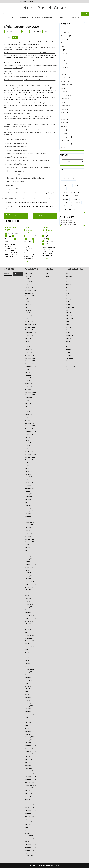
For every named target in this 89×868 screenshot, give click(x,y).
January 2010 (29, 740)
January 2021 (29, 451)
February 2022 (30, 418)
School (63, 113)
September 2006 (30, 853)
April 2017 (28, 531)
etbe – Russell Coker (44, 8)
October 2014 (29, 581)
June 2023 (28, 375)
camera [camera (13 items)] (72, 182)
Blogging (64, 39)
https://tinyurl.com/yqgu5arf (16, 147)
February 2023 (30, 386)
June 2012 (28, 658)
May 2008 (28, 796)
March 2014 (29, 601)
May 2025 (28, 310)
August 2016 (29, 545)
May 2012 (28, 661)
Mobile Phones (66, 85)
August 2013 (29, 621)
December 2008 (30, 777)
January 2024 (29, 355)
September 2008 (30, 785)
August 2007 (29, 822)
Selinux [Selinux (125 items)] (73, 206)
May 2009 (28, 762)
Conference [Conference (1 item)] (67, 185)
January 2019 (29, 494)
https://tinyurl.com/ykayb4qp (17, 157)
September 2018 (30, 497)
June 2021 (28, 440)
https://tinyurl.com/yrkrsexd (16, 140)
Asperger (64, 32)
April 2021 (28, 446)
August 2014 (29, 587)
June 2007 (28, 827)
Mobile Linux (65, 81)
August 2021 (29, 434)
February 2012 (29, 669)
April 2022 (28, 412)
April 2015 (28, 573)
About (14, 18)
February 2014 (29, 604)
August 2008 (29, 788)
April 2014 (28, 598)
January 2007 (29, 842)
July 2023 (28, 372)
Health (63, 53)
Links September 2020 (12, 189)
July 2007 (28, 825)
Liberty (63, 60)
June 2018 (28, 502)
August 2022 (29, 401)
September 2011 (30, 683)
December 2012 (30, 641)
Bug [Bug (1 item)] (64, 182)
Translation (75, 18)
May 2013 (28, 630)
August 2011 (29, 686)
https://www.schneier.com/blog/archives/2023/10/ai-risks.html (28, 161)
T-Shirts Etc (63, 18)
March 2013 (28, 632)
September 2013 (30, 618)
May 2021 (28, 443)
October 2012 (29, 646)
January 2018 (29, 511)
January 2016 (29, 559)
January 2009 (29, 774)
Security (64, 119)
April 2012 (28, 663)
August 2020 (29, 466)
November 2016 (30, 539)
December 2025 (30, 290)
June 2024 (28, 341)
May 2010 (28, 729)
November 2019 (30, 488)
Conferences (24, 18)
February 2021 (29, 449)
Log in (48, 276)
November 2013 (30, 613)
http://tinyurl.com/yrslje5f (16, 171)
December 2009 (30, 743)
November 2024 (30, 327)
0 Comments (50, 241)
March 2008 (29, 802)
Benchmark (65, 36)
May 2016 (28, 553)
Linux (63, 67)
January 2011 (29, 706)
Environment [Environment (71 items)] (73, 189)
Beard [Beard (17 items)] (73, 175)
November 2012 (30, 644)
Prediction (64, 106)
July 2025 (28, 304)
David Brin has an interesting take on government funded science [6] (27, 77)
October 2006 (29, 850)
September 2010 (30, 717)
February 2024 (30, 352)
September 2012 (30, 649)
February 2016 (29, 556)
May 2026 (28, 276)
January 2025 (29, 321)
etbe (25, 31)
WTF (62, 147)
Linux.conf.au (65, 71)
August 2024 (29, 335)
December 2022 (30, 392)
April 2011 (28, 697)
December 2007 (30, 810)
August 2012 (29, 652)
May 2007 (28, 830)
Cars (62, 46)
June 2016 (28, 550)
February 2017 (29, 533)
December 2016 (30, 536)
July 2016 (28, 548)
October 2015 (29, 562)
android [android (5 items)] (65, 175)
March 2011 (28, 700)
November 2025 (30, 293)
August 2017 (29, 525)
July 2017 (28, 528)
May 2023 (28, 378)
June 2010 (28, 726)
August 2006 (29, 856)
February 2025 (30, 319)
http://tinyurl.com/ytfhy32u (16, 175)
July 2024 (28, 338)
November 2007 (30, 813)
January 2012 (29, 672)
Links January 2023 (11, 206)
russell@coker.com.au (26, 2)
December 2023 (30, 358)
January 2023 (29, 389)
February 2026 (30, 285)
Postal (63, 102)
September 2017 (30, 522)
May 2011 (28, 695)
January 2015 (29, 576)
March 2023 (29, 384)
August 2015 (29, 567)
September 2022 (30, 398)
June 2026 (28, 273)
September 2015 (30, 565)
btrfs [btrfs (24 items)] (75, 178)
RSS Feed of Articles (66, 221)
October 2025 (29, 296)
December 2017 (30, 514)
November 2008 (30, 779)
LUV (62, 74)
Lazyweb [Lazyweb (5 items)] (75, 196)
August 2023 (29, 369)
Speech (63, 126)
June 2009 (28, 760)
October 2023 (29, 364)
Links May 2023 (9, 199)
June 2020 (28, 471)
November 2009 (30, 745)
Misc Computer (66, 78)
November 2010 (30, 712)
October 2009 (29, 748)
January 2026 (29, 287)
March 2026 (29, 282)
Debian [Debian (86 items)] (77, 185)
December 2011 (30, 675)
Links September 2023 (48, 230)
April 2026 (28, 279)
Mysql (63, 92)
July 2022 (28, 403)
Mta (62, 88)
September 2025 (30, 299)
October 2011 (29, 680)
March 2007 (29, 836)
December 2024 (30, 324)
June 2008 (28, 793)
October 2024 (29, 330)
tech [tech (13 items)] (64, 209)
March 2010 (29, 734)
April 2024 (28, 347)
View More (9, 259)
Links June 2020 (11, 229)
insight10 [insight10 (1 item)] (65, 196)
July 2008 (28, 791)
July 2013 (28, 624)
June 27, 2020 (13, 233)
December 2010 (30, 709)
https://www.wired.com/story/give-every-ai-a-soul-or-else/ (26, 154)
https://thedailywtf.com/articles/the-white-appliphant (26, 178)
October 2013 (29, 615)
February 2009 (30, 771)
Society (63, 123)
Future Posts (36, 18)
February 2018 (29, 508)
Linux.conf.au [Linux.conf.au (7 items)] (76, 199)
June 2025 (28, 307)
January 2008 (29, 808)
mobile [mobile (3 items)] (65, 202)
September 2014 (30, 584)
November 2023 (30, 361)
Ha (62, 50)
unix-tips (64, 140)
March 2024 (29, 350)
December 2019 (30, 485)
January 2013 (29, 638)
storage (63, 130)
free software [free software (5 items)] (75, 192)
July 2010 (28, 723)
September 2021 (30, 432)
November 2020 (30, 457)
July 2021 (28, 437)
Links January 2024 (28, 230)
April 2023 (28, 381)
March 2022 (29, 415)
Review (63, 109)
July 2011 (28, 689)
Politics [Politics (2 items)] (65, 206)
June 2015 (28, 570)
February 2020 (30, 480)
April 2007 (28, 833)
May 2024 (28, 344)
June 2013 (28, 627)
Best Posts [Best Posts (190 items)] (66, 178)
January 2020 (29, 482)
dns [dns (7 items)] (64, 189)
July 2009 (28, 757)
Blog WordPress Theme (38, 866)
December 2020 (30, 454)
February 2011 (29, 703)
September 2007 (30, 819)
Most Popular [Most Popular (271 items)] (75, 202)
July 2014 (28, 590)
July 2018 (28, 499)
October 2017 (29, 519)
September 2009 (30, 751)
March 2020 (29, 477)
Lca (62, 57)
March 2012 (28, 666)
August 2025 (29, 302)
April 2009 (28, 765)
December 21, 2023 (13, 31)
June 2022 (28, 406)
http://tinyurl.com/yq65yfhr (17, 182)
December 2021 (30, 423)
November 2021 (30, 426)
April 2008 (28, 799)
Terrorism (64, 133)
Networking (65, 95)
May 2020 (28, 474)
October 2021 (29, 429)
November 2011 (30, 678)
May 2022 (28, 409)
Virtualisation (65, 144)
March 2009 (29, 768)
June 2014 (28, 593)
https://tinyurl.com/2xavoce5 (17, 143)
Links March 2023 (10, 203)
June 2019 (28, 491)
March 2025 (29, 316)
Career (63, 43)
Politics (63, 99)
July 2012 (28, 655)
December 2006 (30, 844)
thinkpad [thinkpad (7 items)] (72, 209)
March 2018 (29, 505)
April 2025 (28, 313)
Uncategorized (66, 137)
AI (62, 29)
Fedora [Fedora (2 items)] (65, 192)
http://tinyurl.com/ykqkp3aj (16, 164)
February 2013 (29, 635)
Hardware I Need (50, 18)
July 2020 (28, 468)
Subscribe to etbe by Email (69, 224)
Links (15, 37)
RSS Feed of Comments (68, 223)
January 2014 (29, 607)
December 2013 (30, 610)
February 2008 (30, 805)
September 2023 (30, 367)
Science (64, 116)
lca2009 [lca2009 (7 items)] (65, 199)
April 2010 (28, 731)
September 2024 (30, 333)
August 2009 (29, 754)
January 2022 (29, 420)
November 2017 (30, 516)
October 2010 (29, 714)
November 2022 (30, 395)
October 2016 (29, 542)
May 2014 (28, 596)
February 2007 (30, 839)
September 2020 (30, 463)
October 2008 (29, 782)
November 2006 (30, 847)
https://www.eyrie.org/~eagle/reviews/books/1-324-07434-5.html (29, 168)
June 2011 (28, 692)
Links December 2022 (11, 193)
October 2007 (29, 816)
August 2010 (29, 720)
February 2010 (29, 737)
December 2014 (30, 579)
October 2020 (29, 460)
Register (48, 273)
